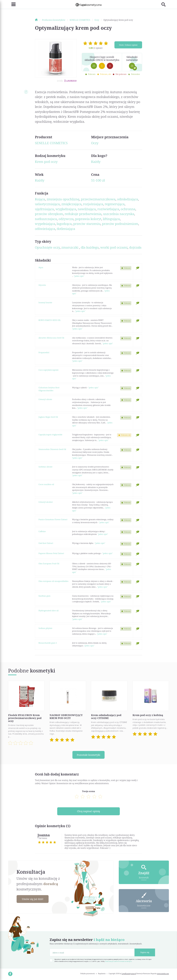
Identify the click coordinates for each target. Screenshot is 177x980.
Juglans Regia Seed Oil (48, 417)
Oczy (95, 143)
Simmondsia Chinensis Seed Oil (52, 449)
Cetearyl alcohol (46, 502)
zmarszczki (70, 247)
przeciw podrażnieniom (120, 224)
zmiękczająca (71, 204)
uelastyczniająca (47, 204)
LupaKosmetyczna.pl (129, 974)
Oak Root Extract (46, 543)
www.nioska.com (163, 974)
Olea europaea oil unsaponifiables (53, 581)
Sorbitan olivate (45, 467)
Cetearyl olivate (45, 399)
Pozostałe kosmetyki (88, 755)
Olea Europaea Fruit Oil (49, 563)
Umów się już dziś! (33, 899)
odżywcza (66, 219)
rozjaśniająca (93, 204)
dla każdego (90, 247)
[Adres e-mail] (92, 952)
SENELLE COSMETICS (51, 143)
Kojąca (40, 199)
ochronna (128, 209)
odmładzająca (127, 199)
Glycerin (42, 285)
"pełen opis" (79, 276)
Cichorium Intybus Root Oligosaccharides (49, 389)
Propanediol (44, 352)
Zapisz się (145, 952)
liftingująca (111, 219)
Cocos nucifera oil (46, 484)
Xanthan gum (45, 596)
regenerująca (115, 204)
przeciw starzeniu (87, 224)
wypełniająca (45, 224)
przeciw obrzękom (49, 214)
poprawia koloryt (88, 219)
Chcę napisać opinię (89, 811)
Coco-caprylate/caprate (49, 370)
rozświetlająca (108, 209)
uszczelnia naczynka (119, 214)
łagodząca (64, 224)
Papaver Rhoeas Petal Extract (51, 553)
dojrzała (135, 247)
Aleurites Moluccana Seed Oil (51, 338)
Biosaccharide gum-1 (48, 643)
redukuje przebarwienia (83, 214)
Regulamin (102, 974)
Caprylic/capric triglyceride (50, 435)
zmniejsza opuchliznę (63, 199)
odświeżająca (45, 229)
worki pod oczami (114, 247)
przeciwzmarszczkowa (98, 199)
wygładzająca (66, 209)
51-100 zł (98, 180)
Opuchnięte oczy (47, 247)
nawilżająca (87, 209)
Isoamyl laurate (45, 302)
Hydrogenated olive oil (49, 610)
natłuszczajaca (46, 219)
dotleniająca (66, 229)
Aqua (41, 267)
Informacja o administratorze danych (118, 961)
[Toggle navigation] (12, 4)
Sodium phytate (45, 628)
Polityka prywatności (88, 974)
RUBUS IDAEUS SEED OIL (50, 320)
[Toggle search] (165, 4)
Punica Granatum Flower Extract (53, 519)
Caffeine (42, 531)
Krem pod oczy (46, 162)
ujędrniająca (44, 209)
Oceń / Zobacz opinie (128, 45)
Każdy (96, 162)
